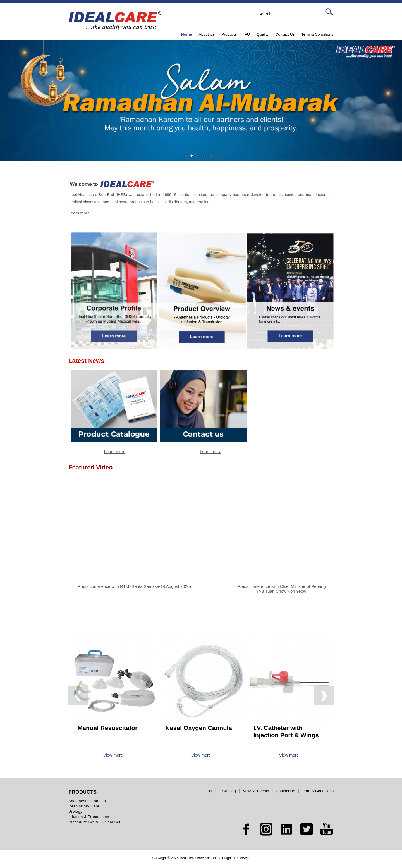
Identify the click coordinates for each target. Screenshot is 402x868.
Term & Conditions (317, 34)
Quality (263, 34)
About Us (207, 34)
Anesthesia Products (87, 801)
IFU (247, 34)
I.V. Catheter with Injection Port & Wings (286, 732)
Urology (75, 811)
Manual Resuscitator (108, 728)
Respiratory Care (84, 806)
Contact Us (285, 34)
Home (186, 34)
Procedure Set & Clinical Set (94, 822)
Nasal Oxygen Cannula (199, 728)
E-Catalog (227, 791)
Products (229, 34)
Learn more (79, 213)
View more (113, 755)
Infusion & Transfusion (89, 817)
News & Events (256, 791)
